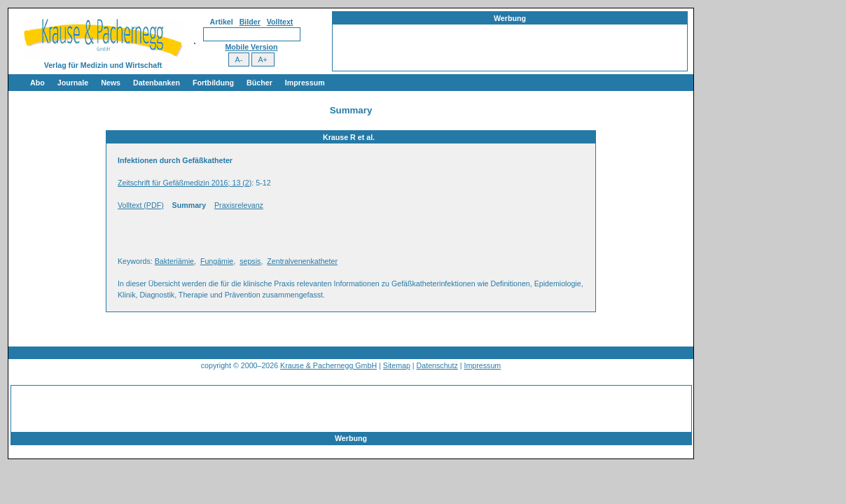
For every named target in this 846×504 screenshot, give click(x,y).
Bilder (250, 22)
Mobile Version (251, 47)
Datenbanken (157, 83)
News (111, 83)
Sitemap (397, 365)
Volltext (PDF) (141, 205)
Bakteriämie (174, 261)
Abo (37, 83)
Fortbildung (213, 83)
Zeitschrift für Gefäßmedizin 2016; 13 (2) (185, 183)
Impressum (305, 83)
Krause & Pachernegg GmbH (328, 365)
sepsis (250, 261)
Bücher (259, 83)
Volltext (280, 22)
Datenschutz (437, 365)
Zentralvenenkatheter (302, 261)
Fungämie (217, 261)
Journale (73, 83)
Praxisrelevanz (239, 205)
